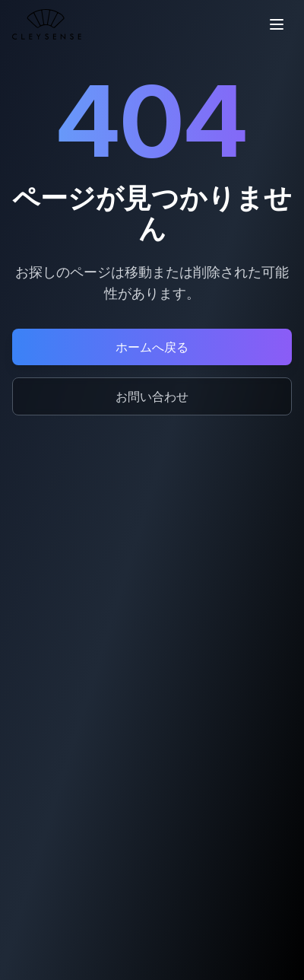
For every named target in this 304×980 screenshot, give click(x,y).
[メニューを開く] (277, 24)
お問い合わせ (152, 396)
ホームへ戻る (152, 347)
